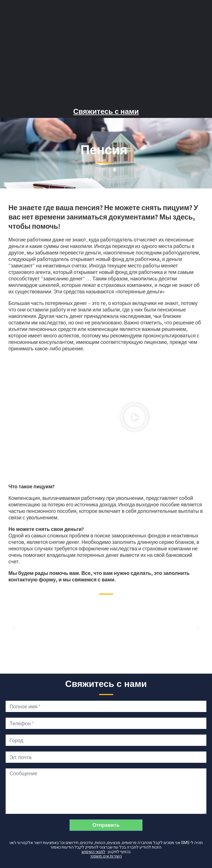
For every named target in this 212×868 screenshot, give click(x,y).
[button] (134, 417)
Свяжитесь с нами (106, 111)
